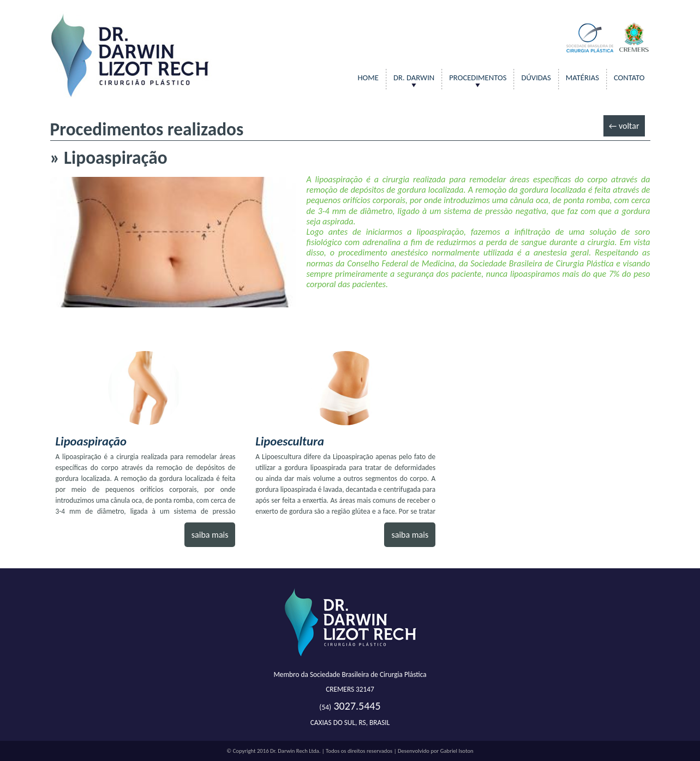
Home (368, 78)
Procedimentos (478, 78)
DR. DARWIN (414, 78)
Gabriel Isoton (457, 751)
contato (629, 78)
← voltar (624, 126)
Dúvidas (536, 78)
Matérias (582, 78)
